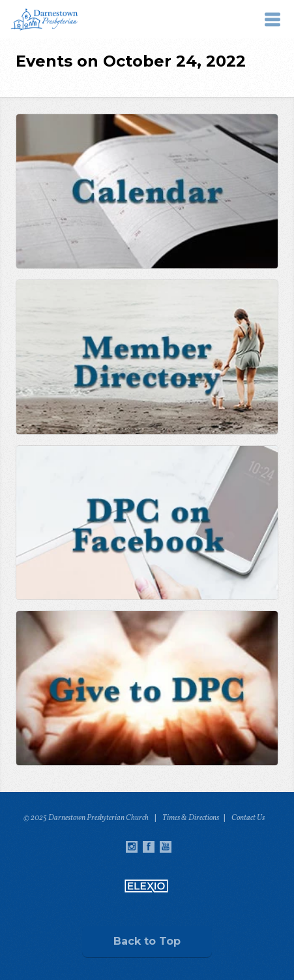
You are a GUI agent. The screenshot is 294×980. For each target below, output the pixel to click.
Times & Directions (191, 818)
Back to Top (147, 941)
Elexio (146, 886)
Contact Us (248, 818)
